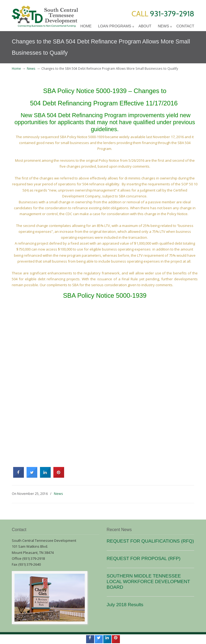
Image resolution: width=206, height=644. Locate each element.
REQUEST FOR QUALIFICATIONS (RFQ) (150, 541)
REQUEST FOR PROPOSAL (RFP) (144, 558)
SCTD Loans (45, 14)
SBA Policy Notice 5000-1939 (85, 91)
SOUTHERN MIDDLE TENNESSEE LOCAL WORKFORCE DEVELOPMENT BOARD (148, 582)
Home (16, 68)
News (31, 68)
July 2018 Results (125, 605)
